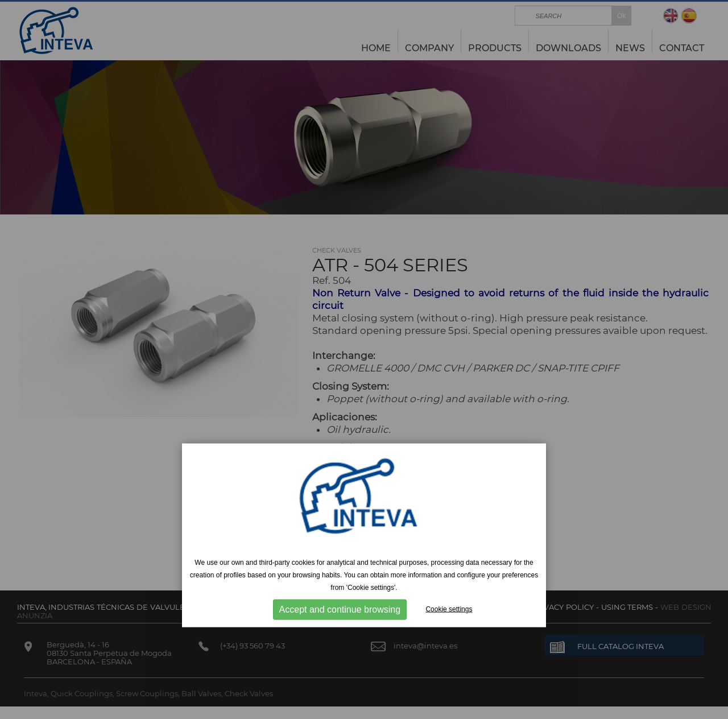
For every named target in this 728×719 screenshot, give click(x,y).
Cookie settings (449, 609)
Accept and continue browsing (340, 610)
